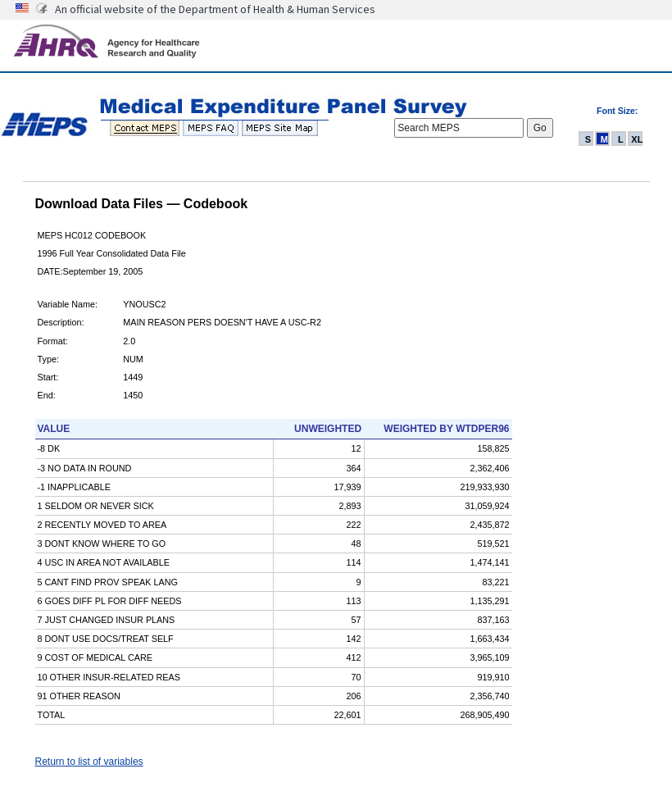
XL (637, 139)
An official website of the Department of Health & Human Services (215, 9)
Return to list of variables (89, 762)
